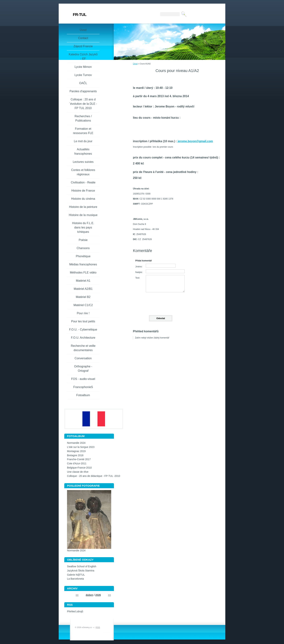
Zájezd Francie (83, 46)
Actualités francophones (83, 152)
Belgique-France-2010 (79, 468)
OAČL (83, 83)
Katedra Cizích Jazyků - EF (83, 57)
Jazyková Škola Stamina (81, 571)
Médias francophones (83, 264)
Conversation (83, 358)
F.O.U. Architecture (83, 338)
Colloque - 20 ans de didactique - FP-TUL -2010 (94, 476)
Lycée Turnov (83, 75)
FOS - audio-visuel (83, 379)
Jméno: (139, 267)
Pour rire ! (83, 313)
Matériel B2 (83, 297)
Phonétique (83, 256)
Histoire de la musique (83, 215)
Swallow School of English (82, 566)
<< (77, 595)
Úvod (135, 64)
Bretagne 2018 (75, 455)
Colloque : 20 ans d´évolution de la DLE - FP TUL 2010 (83, 104)
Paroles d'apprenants (83, 91)
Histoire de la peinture (83, 207)
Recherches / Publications (83, 118)
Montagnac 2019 (76, 451)
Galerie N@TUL (76, 575)
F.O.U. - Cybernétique (83, 330)
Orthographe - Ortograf (83, 369)
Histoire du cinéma (83, 199)
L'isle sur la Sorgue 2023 (81, 447)
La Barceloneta (75, 579)
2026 (98, 595)
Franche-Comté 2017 (79, 459)
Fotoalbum (83, 395)
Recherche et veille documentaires (83, 348)
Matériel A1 (83, 281)
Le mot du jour (83, 141)
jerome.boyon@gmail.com (195, 141)
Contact (83, 38)
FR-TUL (80, 15)
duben (89, 595)
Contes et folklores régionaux (83, 172)
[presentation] (160, 302)
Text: (138, 278)
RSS (98, 627)
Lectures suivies (83, 162)
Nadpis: (139, 272)
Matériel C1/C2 (83, 305)
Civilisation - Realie (83, 182)
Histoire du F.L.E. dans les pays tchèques (83, 227)
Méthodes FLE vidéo (83, 273)
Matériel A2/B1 (83, 289)
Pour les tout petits (83, 321)
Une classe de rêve (78, 472)
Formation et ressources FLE (83, 131)
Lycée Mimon (83, 67)
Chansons (83, 248)
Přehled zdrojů (75, 612)
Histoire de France (83, 191)
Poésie (83, 240)
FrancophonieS (83, 387)
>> (109, 595)
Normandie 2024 (76, 443)
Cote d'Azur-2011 (77, 464)
